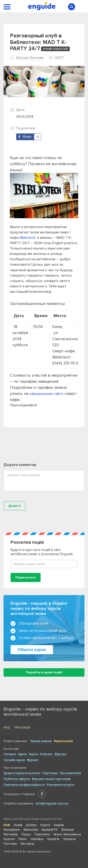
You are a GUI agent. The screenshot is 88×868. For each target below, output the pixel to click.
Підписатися (26, 577)
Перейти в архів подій (44, 672)
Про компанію (70, 773)
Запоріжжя (12, 830)
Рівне (23, 839)
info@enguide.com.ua (52, 804)
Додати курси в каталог (22, 773)
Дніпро (31, 825)
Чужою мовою (41, 741)
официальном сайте (46, 394)
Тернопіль (42, 834)
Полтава (10, 844)
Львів (18, 825)
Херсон (9, 839)
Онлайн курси (14, 760)
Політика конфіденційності (24, 785)
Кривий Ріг (50, 830)
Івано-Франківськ (67, 834)
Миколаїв (31, 830)
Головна (10, 754)
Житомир (11, 834)
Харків (59, 825)
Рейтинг (46, 754)
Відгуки (61, 754)
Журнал (33, 760)
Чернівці (37, 839)
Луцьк (26, 834)
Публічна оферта (17, 779)
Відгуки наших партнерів (51, 779)
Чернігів (53, 839)
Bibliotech (28, 238)
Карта (33, 754)
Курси (23, 754)
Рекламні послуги (60, 785)
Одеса (45, 825)
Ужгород (27, 844)
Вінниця (68, 830)
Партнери (50, 773)
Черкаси (69, 839)
